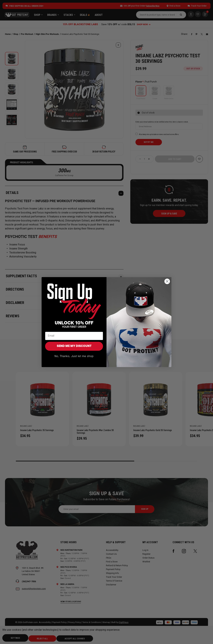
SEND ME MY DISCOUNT (74, 346)
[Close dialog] (167, 281)
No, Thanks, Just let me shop (74, 356)
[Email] (74, 336)
